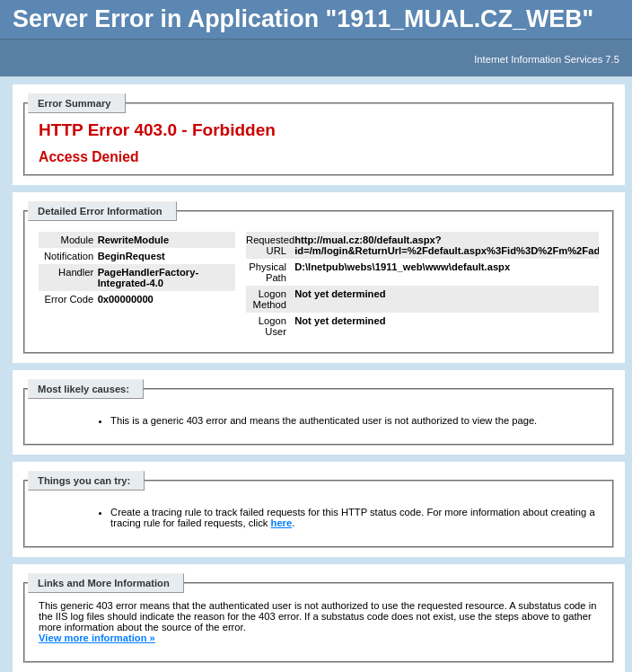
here (282, 523)
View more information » (97, 638)
